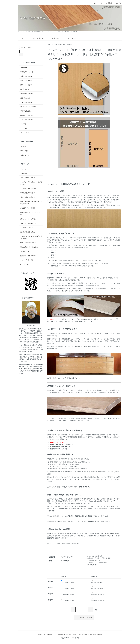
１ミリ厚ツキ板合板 (27, 120)
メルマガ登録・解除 (27, 260)
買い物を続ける (92, 565)
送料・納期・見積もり (28, 197)
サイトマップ (25, 169)
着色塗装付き (25, 89)
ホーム (23, 38)
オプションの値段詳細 (95, 556)
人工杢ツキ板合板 (26, 102)
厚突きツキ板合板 (26, 76)
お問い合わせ (55, 38)
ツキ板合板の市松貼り (28, 193)
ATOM (26, 264)
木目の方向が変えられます (29, 189)
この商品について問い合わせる (97, 563)
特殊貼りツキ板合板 (27, 115)
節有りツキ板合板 (26, 85)
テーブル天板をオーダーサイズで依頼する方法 (31, 203)
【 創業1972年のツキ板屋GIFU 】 (71, 543)
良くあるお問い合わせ (28, 178)
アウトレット (25, 133)
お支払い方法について (28, 251)
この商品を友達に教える (95, 560)
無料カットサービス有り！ (29, 219)
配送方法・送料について (28, 256)
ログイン (117, 3)
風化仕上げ (24, 146)
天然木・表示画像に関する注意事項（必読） (31, 237)
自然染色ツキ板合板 (27, 94)
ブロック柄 (24, 151)
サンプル (23, 124)
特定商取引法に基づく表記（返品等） (100, 558)
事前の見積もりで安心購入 (29, 247)
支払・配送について (38, 38)
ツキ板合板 (24, 68)
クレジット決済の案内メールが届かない (31, 183)
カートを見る (70, 38)
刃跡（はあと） (25, 98)
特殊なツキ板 (25, 155)
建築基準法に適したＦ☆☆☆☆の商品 (31, 213)
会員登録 (108, 3)
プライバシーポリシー (84, 635)
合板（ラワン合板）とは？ (29, 223)
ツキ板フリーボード (59, 45)
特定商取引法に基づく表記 (67, 635)
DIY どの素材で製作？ (28, 243)
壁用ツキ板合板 (25, 111)
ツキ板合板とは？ (26, 173)
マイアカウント (96, 3)
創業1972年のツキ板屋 (28, 208)
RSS (22, 264)
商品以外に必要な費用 (28, 232)
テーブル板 (24, 128)
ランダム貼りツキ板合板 (28, 107)
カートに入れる (84, 617)
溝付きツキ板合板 (26, 81)
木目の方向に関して (27, 228)
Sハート (70, 45)
